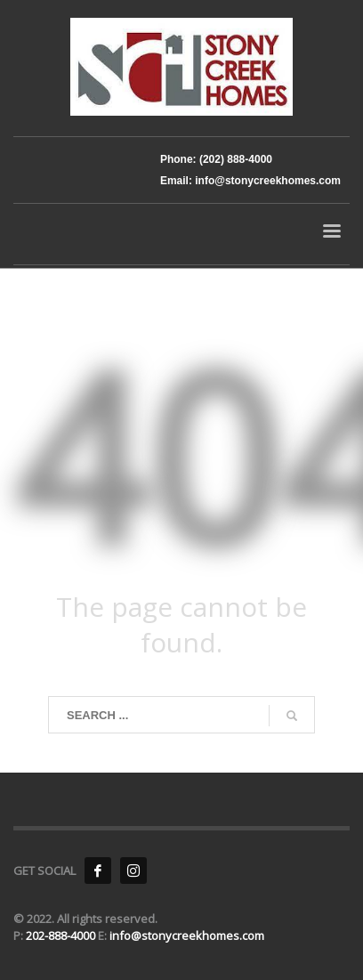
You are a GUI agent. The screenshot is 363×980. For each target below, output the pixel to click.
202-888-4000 (62, 935)
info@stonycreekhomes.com (187, 935)
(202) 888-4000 (234, 159)
